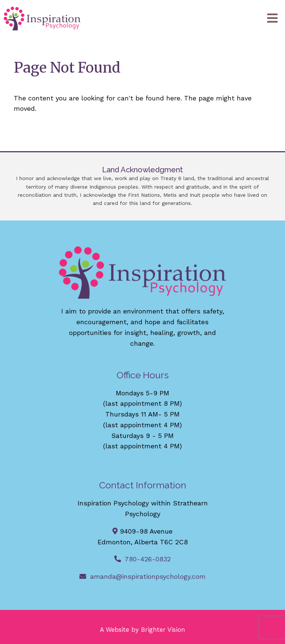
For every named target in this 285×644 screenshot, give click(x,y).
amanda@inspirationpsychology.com (148, 576)
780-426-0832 (148, 559)
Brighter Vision (163, 630)
